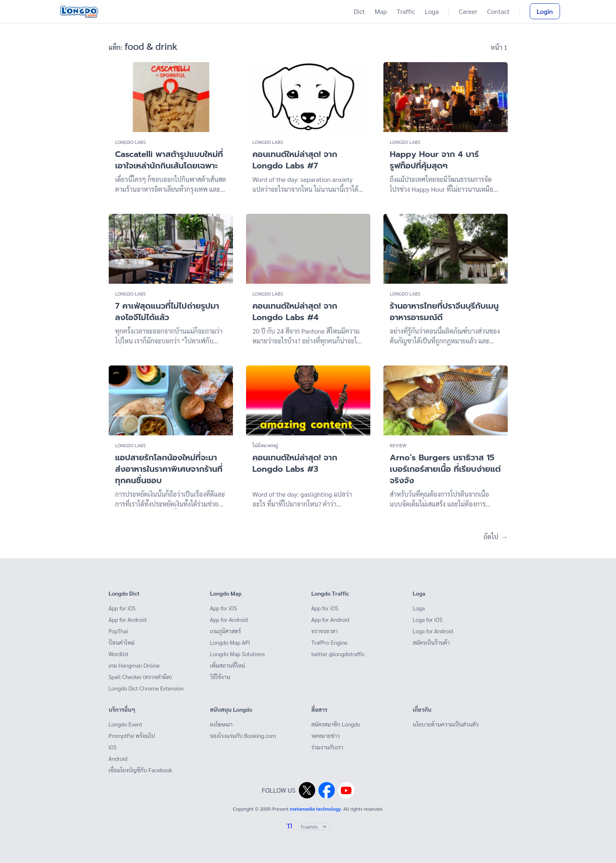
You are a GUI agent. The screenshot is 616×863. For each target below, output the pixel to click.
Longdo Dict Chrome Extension (146, 688)
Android (118, 758)
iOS (113, 747)
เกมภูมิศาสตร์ (226, 631)
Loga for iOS (428, 619)
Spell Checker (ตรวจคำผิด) (140, 677)
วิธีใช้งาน (220, 677)
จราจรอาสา (325, 631)
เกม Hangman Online (134, 665)
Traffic (406, 11)
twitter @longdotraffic (338, 654)
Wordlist (119, 654)
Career (468, 11)
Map (381, 11)
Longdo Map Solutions (237, 654)
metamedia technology (315, 809)
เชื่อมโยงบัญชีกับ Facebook (141, 770)
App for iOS (122, 608)
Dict (359, 11)
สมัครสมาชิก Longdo (336, 724)
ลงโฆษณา (222, 724)
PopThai (119, 631)
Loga (432, 11)
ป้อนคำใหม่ (122, 642)
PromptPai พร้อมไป (132, 735)
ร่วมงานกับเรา (328, 747)
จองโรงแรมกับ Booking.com (243, 735)
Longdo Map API (230, 642)
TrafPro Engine (329, 642)
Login (545, 11)
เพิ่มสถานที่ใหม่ (228, 665)
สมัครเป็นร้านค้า (431, 642)
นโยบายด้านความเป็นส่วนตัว (446, 724)
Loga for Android (433, 631)
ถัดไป (496, 537)
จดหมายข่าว (326, 735)
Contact (498, 11)
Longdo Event (126, 724)
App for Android (128, 619)
